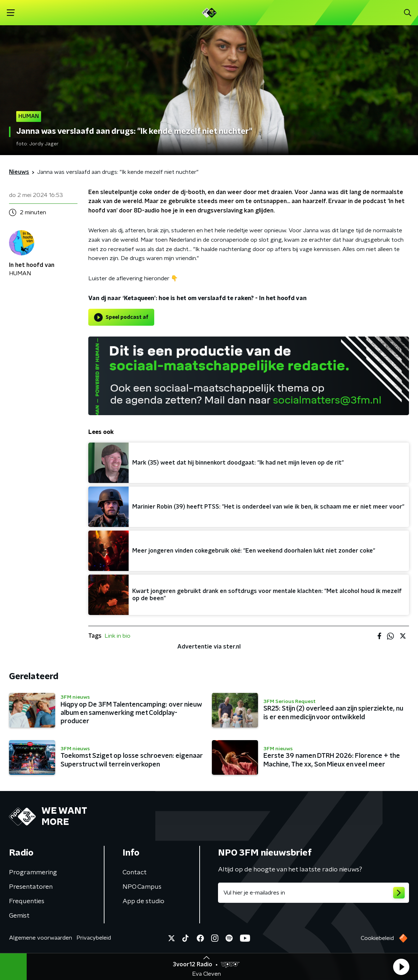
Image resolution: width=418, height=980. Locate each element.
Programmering (33, 873)
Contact (135, 873)
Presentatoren (31, 887)
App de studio (143, 901)
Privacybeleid (94, 938)
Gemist (19, 916)
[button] (401, 967)
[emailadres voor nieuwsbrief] (313, 893)
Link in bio (117, 636)
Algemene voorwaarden (41, 938)
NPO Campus (142, 887)
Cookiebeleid (377, 938)
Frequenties (27, 901)
